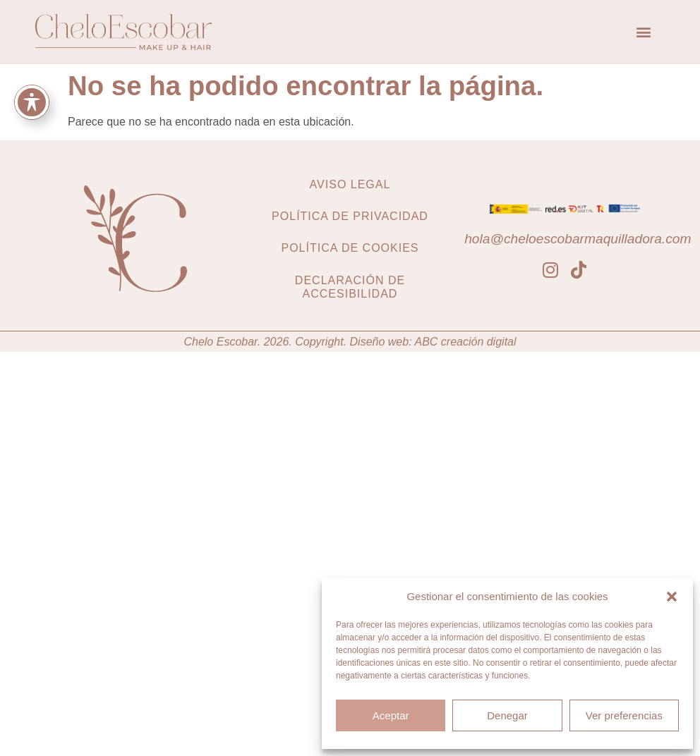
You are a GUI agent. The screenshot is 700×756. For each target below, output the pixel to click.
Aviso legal (350, 184)
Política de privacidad (350, 216)
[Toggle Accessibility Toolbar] (32, 102)
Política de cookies (350, 248)
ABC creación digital (465, 342)
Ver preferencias (624, 715)
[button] (672, 597)
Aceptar (391, 715)
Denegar (507, 715)
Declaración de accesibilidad (350, 287)
